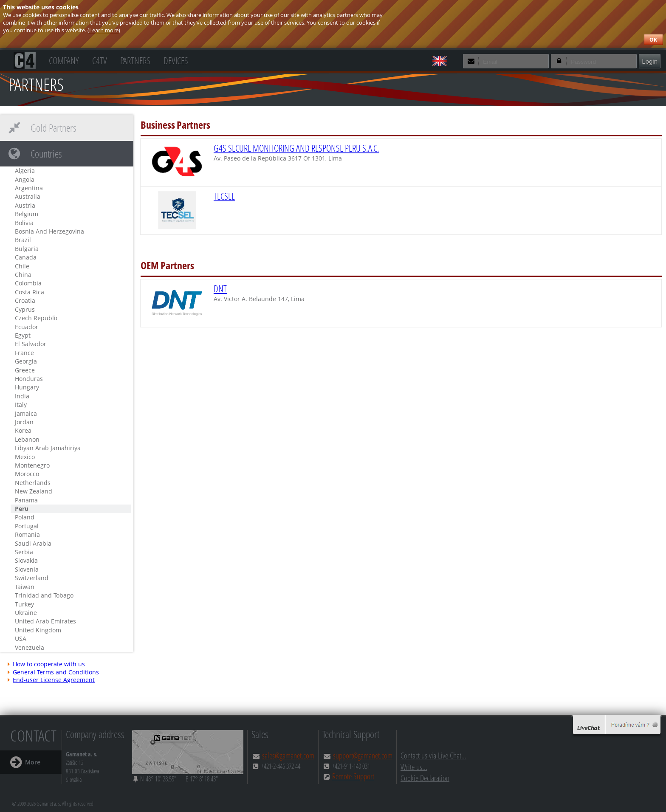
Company (64, 60)
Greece (25, 370)
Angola (25, 179)
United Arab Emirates (45, 621)
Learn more (104, 30)
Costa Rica (30, 292)
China (23, 275)
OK (653, 40)
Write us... (414, 767)
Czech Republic (37, 318)
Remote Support (353, 776)
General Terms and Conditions (53, 672)
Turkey (24, 604)
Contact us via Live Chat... (433, 755)
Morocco (27, 474)
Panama (26, 500)
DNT (220, 289)
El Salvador (31, 344)
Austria (25, 205)
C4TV (100, 60)
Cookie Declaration (425, 778)
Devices (176, 60)
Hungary (27, 387)
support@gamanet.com (363, 755)
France (24, 353)
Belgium (27, 214)
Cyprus (25, 309)
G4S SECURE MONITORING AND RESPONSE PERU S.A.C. (296, 148)
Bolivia (24, 223)
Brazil (23, 240)
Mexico (25, 457)
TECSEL (224, 196)
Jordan (24, 422)
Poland (25, 517)
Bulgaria (27, 249)
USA (21, 639)
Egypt (23, 335)
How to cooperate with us (46, 664)
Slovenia (27, 569)
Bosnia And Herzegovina (49, 231)
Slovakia (26, 560)
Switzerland (32, 578)
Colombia (28, 283)
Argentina (29, 188)
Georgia (26, 361)
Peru (22, 509)
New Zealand (34, 491)
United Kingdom (38, 630)
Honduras (29, 379)
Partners (135, 60)
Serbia (24, 552)
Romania (27, 534)
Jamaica (26, 413)
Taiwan (25, 587)
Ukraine (26, 613)
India (22, 396)
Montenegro (32, 465)
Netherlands (33, 483)
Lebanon (27, 439)
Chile (22, 266)
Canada (26, 257)
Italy (21, 405)
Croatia (25, 300)
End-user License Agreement (51, 680)
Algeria (25, 171)
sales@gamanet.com (288, 755)
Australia (28, 196)
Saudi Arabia (33, 543)
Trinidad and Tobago (44, 595)
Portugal (27, 526)
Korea (23, 430)
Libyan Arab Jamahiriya (48, 448)
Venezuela (30, 647)
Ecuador (27, 327)
